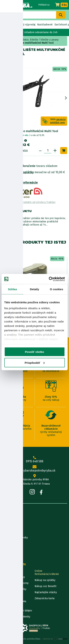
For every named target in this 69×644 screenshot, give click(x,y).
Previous (3, 98)
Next (66, 98)
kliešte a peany (49, 40)
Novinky (7, 25)
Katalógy (7, 550)
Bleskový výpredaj (24, 25)
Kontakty (7, 571)
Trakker (17, 61)
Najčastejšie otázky (46, 592)
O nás (5, 519)
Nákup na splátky (21, 172)
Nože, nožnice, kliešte (25, 40)
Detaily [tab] (35, 289)
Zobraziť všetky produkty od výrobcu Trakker (29, 202)
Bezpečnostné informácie (20, 183)
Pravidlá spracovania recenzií (14, 603)
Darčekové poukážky (14, 589)
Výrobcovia (8, 556)
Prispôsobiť (35, 363)
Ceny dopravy (10, 595)
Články (6, 544)
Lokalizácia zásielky (13, 577)
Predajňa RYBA (10, 525)
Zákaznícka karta (45, 598)
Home (7, 40)
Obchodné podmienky (15, 538)
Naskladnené (45, 25)
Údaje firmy (8, 532)
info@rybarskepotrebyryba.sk (34, 469)
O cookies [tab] (57, 289)
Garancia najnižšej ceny (15, 583)
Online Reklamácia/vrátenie (47, 573)
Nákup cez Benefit (45, 586)
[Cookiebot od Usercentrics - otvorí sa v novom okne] (49, 279)
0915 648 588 (34, 460)
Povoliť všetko (35, 352)
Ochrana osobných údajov (17, 611)
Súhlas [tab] (13, 289)
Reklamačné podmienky (16, 617)
